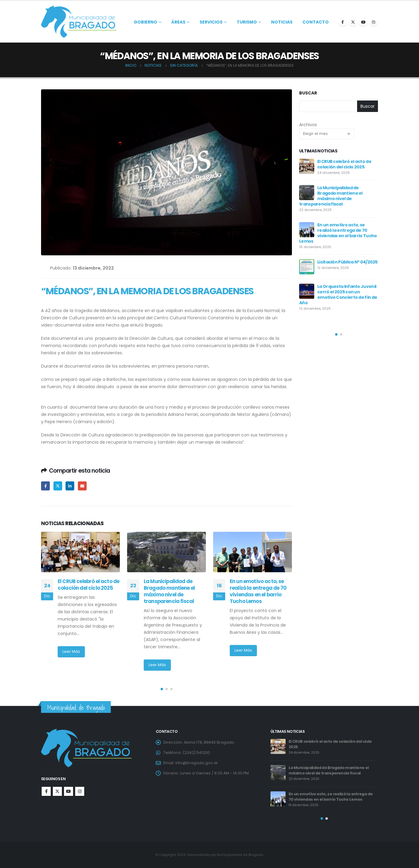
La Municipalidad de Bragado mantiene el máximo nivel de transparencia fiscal (169, 591)
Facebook (45, 486)
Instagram (80, 791)
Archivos (308, 125)
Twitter (58, 486)
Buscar (308, 93)
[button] (162, 689)
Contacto (316, 22)
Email (82, 486)
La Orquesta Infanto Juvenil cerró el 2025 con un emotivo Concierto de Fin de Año (338, 295)
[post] (307, 166)
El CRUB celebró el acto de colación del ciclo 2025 (88, 585)
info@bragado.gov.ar (197, 763)
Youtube (69, 791)
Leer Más (71, 651)
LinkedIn (70, 486)
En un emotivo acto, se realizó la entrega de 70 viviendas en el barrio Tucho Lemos (258, 591)
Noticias (282, 22)
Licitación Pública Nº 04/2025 (347, 262)
